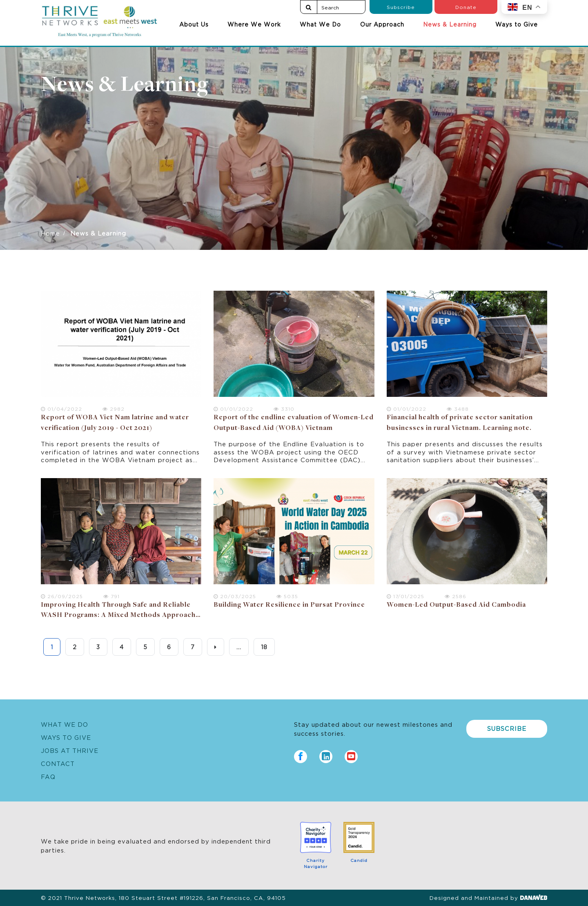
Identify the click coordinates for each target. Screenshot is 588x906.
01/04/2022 (61, 408)
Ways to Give (517, 24)
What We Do (320, 24)
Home (50, 233)
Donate (466, 7)
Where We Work (254, 24)
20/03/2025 (235, 596)
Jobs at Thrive (70, 750)
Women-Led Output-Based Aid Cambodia (456, 605)
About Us (194, 24)
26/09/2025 (62, 596)
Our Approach (382, 24)
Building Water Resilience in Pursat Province (289, 605)
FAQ (48, 776)
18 (264, 647)
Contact (58, 763)
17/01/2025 (405, 596)
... (239, 647)
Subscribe (401, 7)
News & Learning (450, 24)
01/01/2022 (233, 408)
